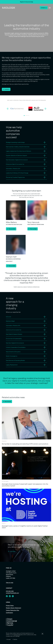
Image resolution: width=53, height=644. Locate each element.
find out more (17, 635)
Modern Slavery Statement (14, 608)
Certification (9, 613)
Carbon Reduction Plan (13, 610)
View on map (10, 583)
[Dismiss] (42, 634)
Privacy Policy (10, 606)
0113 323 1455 (10, 591)
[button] (24, 116)
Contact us (44, 8)
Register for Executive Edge (27, 2)
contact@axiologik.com (12, 593)
